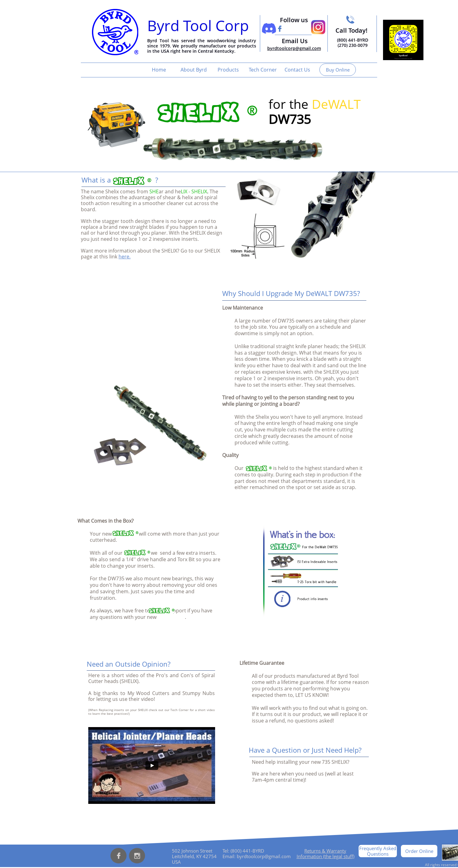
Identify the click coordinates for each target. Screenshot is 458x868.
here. (125, 257)
